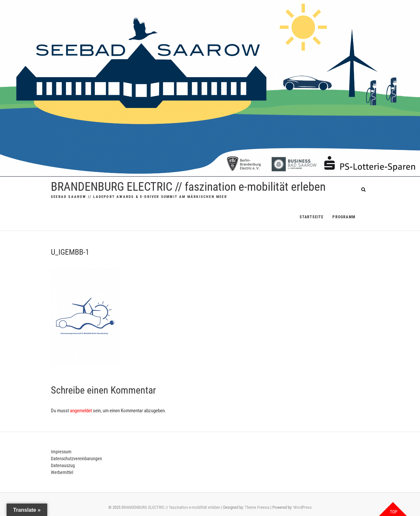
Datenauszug (63, 465)
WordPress (303, 507)
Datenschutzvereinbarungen (76, 459)
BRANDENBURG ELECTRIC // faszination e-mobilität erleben (188, 187)
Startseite (312, 217)
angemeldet (81, 411)
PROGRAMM (344, 217)
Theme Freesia (257, 507)
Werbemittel (62, 472)
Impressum (61, 452)
